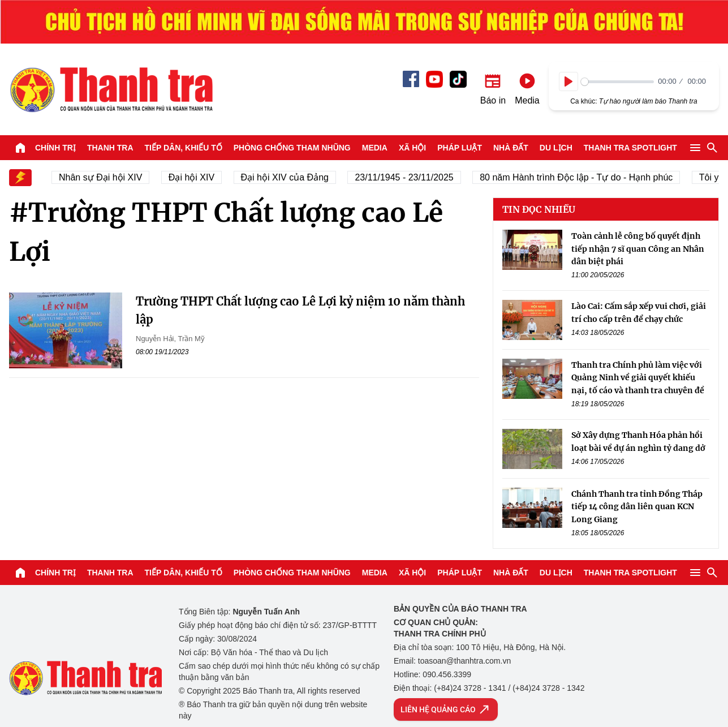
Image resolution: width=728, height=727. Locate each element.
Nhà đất (511, 148)
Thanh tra (110, 148)
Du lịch (556, 148)
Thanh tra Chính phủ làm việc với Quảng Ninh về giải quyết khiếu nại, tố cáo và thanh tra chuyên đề (638, 378)
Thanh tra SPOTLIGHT (630, 148)
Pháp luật (460, 148)
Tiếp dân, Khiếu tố (184, 148)
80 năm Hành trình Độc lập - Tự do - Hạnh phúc (581, 177)
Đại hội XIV (196, 177)
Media (375, 148)
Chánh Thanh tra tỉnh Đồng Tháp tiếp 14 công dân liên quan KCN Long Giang (637, 507)
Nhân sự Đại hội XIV (105, 177)
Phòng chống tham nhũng (292, 148)
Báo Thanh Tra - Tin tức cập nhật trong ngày (111, 89)
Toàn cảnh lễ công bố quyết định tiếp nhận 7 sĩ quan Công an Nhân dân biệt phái (638, 249)
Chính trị (55, 148)
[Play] (568, 81)
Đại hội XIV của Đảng (289, 177)
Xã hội (412, 148)
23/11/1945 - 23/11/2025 (409, 177)
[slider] (617, 82)
